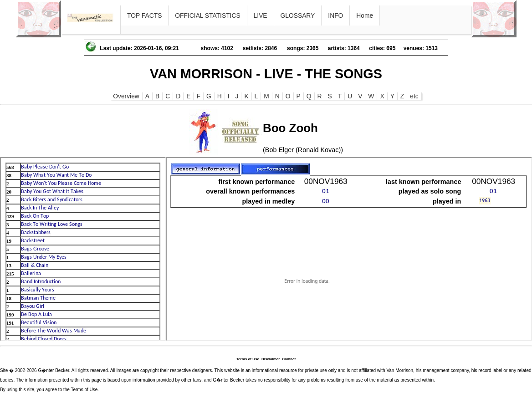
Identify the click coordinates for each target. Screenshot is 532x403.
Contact (289, 359)
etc (414, 96)
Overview (126, 96)
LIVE (261, 15)
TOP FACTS (144, 15)
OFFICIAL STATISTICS (207, 15)
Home (365, 15)
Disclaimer (271, 359)
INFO (335, 15)
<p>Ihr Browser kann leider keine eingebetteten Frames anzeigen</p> (83, 249)
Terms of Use (248, 359)
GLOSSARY (298, 15)
